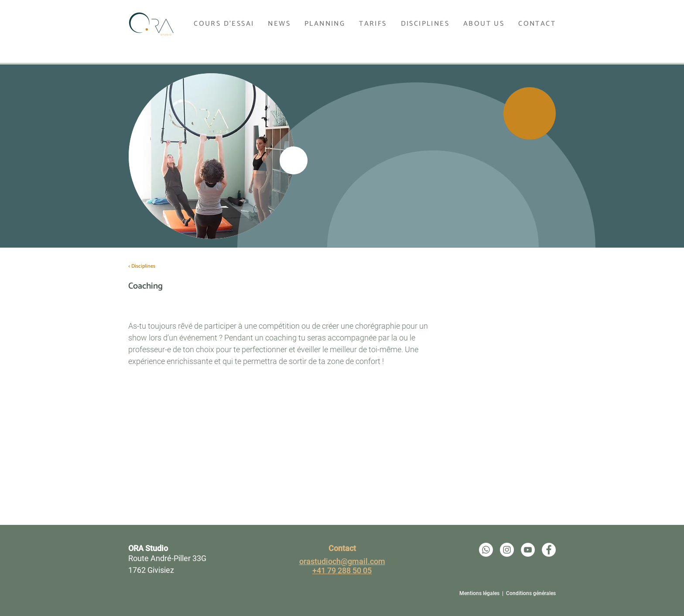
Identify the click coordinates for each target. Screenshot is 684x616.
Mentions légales (479, 593)
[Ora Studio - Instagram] (507, 550)
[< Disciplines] (142, 267)
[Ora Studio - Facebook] (549, 550)
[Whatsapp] (486, 550)
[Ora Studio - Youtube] (528, 550)
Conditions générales (531, 593)
